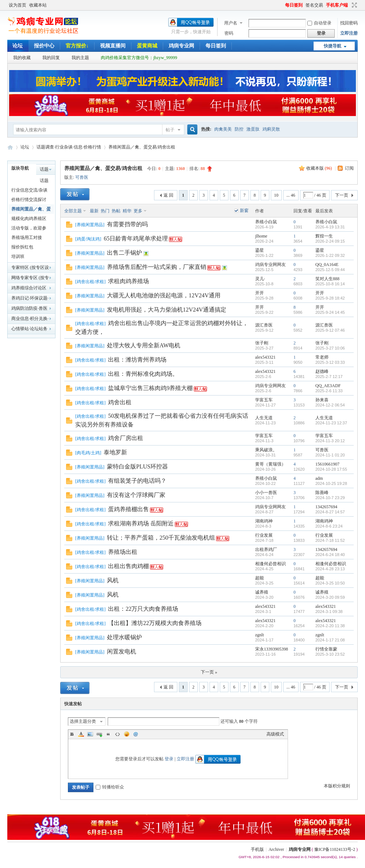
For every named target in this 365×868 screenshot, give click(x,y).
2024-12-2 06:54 (330, 405)
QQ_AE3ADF (328, 386)
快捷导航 (333, 46)
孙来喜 (322, 400)
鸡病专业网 (181, 46)
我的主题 (80, 58)
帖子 (170, 130)
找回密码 (349, 23)
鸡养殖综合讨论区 (29, 288)
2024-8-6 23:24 (329, 526)
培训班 (18, 256)
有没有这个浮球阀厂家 (136, 495)
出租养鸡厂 (266, 549)
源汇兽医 (264, 325)
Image (90, 734)
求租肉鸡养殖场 (128, 281)
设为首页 (18, 5)
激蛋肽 (253, 129)
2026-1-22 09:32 (330, 255)
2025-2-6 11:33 (329, 391)
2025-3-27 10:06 (330, 348)
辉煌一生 (324, 236)
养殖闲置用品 (90, 225)
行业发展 (264, 535)
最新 (94, 211)
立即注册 (349, 33)
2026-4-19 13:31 (330, 227)
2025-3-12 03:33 (330, 362)
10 (276, 195)
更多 (138, 211)
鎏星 (260, 250)
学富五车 (264, 400)
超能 (260, 578)
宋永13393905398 (272, 649)
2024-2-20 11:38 (330, 626)
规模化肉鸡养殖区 (29, 219)
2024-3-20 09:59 (330, 597)
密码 (229, 33)
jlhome (261, 236)
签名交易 (314, 5)
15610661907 (327, 464)
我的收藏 (22, 58)
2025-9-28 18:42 (330, 298)
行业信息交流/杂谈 (29, 190)
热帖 (116, 211)
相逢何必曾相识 (270, 564)
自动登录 (319, 23)
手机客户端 (337, 5)
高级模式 (275, 734)
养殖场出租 (123, 552)
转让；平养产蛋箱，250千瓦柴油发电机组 (161, 538)
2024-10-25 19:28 (331, 483)
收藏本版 (319, 168)
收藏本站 (38, 5)
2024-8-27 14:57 (330, 512)
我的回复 (51, 58)
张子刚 (262, 343)
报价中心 (44, 46)
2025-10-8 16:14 (330, 284)
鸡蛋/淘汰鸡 (88, 239)
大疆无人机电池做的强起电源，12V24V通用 (164, 295)
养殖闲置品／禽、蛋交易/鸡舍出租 (142, 147)
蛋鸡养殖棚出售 (128, 509)
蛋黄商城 (147, 46)
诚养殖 (262, 592)
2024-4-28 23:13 (330, 569)
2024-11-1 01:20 (330, 455)
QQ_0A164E (327, 265)
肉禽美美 (223, 129)
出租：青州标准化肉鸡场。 (143, 374)
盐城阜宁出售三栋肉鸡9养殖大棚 (150, 388)
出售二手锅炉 (124, 253)
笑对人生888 (327, 279)
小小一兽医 (266, 493)
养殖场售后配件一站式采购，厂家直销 (157, 267)
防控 (239, 129)
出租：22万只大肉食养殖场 (143, 609)
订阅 (349, 168)
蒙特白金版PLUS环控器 (137, 466)
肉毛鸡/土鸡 (88, 453)
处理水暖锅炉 (124, 637)
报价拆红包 (22, 247)
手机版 (257, 849)
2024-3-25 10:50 (330, 583)
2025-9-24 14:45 (330, 312)
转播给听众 (110, 787)
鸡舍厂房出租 (126, 438)
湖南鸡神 (264, 521)
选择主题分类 (83, 721)
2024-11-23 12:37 (331, 423)
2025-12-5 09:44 (330, 270)
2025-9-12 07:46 (330, 330)
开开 (260, 293)
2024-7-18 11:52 (330, 540)
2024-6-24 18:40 (330, 555)
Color (81, 734)
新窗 (244, 211)
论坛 (18, 46)
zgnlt (260, 635)
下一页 (342, 195)
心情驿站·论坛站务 (29, 329)
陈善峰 (322, 493)
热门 (105, 211)
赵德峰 (322, 371)
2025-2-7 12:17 (329, 377)
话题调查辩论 (44, 182)
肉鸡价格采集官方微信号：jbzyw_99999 (139, 58)
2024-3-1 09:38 (329, 612)
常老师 (322, 357)
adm (319, 478)
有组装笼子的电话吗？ (137, 481)
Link (99, 734)
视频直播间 (113, 46)
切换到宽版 (354, 5)
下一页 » (209, 672)
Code (118, 734)
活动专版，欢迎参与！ (29, 229)
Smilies (127, 734)
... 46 (291, 195)
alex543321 (265, 357)
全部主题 (73, 211)
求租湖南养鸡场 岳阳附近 (141, 523)
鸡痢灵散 (271, 129)
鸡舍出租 (120, 402)
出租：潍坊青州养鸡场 (137, 360)
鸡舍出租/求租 (90, 282)
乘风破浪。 (266, 450)
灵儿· (260, 279)
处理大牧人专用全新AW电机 (144, 345)
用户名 (231, 23)
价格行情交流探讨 (29, 200)
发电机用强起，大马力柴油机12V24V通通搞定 (167, 310)
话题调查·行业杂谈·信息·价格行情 (69, 147)
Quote (108, 734)
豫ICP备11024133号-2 (335, 849)
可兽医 (82, 177)
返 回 (168, 195)
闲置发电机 (122, 651)
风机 (113, 580)
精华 (127, 211)
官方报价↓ (77, 46)
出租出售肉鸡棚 (128, 566)
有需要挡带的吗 (127, 224)
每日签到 (294, 5)
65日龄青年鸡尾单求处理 (136, 238)
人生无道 (264, 418)
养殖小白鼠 (266, 222)
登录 (169, 759)
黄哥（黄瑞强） (270, 464)
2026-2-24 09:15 (330, 241)
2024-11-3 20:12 (330, 441)
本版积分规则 (337, 786)
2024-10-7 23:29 (330, 498)
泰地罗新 (115, 452)
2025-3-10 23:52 (330, 654)
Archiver (276, 849)
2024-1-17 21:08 (330, 640)
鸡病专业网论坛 (10, 147)
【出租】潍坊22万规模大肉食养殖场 (155, 623)
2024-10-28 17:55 (331, 469)
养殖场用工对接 (27, 238)
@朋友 (136, 734)
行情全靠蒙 (326, 649)
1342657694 (326, 507)
